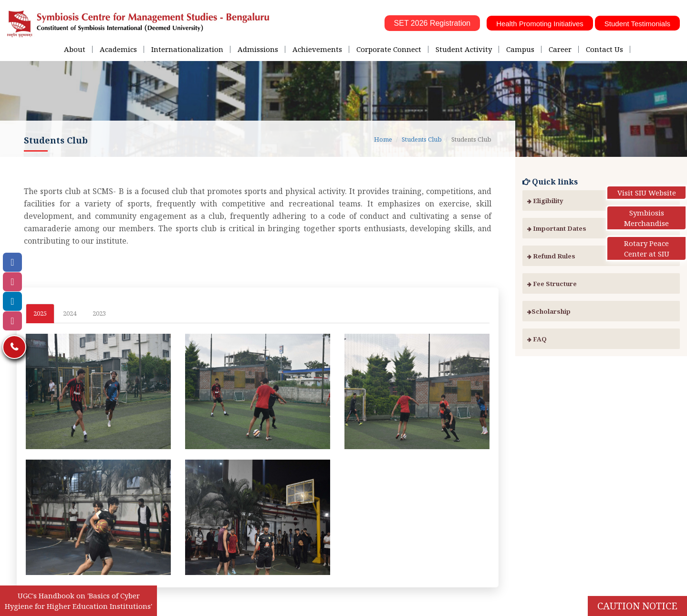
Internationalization (187, 49)
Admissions (258, 49)
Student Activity (464, 49)
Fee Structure (552, 284)
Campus (520, 49)
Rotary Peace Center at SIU (647, 248)
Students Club (422, 139)
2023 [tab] (99, 313)
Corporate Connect (389, 49)
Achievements (317, 49)
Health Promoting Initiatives (540, 24)
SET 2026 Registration (432, 23)
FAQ (537, 339)
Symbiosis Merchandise (646, 218)
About (75, 49)
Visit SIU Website (647, 193)
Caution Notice (637, 606)
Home (383, 139)
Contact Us (604, 49)
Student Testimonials (637, 24)
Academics (118, 49)
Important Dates (557, 228)
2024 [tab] (70, 313)
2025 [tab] (40, 313)
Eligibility (545, 201)
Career (560, 49)
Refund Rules (551, 256)
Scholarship (549, 311)
